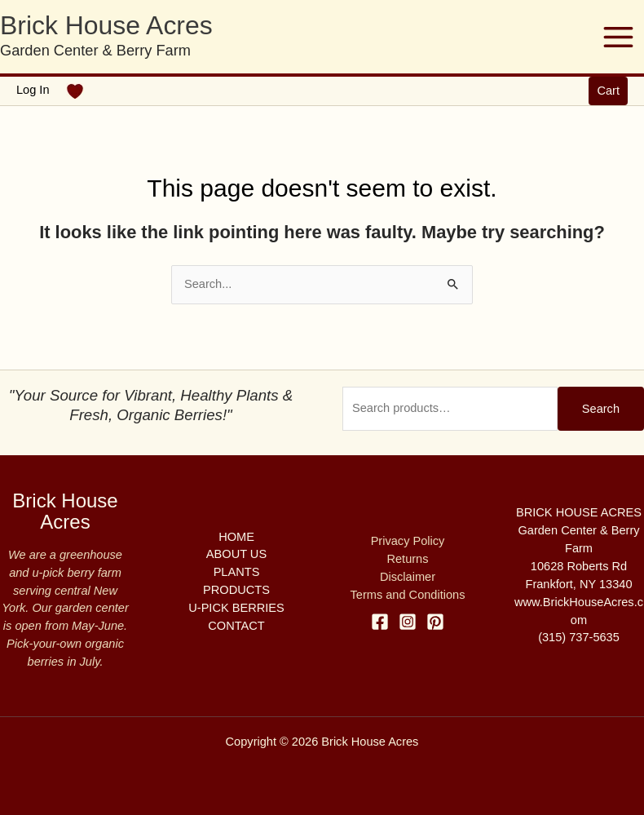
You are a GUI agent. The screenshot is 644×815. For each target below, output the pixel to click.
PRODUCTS (236, 590)
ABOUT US (236, 554)
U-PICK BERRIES (236, 608)
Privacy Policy (408, 541)
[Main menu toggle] (618, 36)
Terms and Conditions (408, 595)
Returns (407, 559)
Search (601, 409)
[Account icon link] (33, 91)
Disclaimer (408, 577)
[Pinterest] (435, 622)
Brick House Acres (106, 25)
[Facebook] (380, 622)
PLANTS (237, 572)
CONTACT (236, 626)
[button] (608, 91)
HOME (236, 537)
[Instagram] (408, 622)
